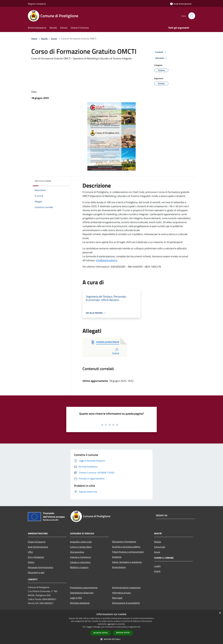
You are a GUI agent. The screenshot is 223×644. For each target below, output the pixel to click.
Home (34, 39)
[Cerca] (192, 16)
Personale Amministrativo (40, 567)
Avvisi (54, 39)
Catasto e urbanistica (80, 562)
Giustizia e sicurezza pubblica (126, 547)
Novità (44, 39)
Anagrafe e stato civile (81, 542)
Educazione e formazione (124, 542)
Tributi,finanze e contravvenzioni (128, 552)
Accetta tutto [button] (101, 633)
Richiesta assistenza (80, 603)
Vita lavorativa (77, 552)
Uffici (30, 552)
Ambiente (117, 557)
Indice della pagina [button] (43, 181)
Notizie (158, 542)
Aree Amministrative (38, 547)
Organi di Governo (37, 542)
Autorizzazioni (119, 567)
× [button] (220, 613)
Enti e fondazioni (36, 557)
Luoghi (157, 566)
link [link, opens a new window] (139, 627)
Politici (31, 562)
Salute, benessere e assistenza (127, 562)
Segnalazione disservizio (82, 593)
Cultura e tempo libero (81, 547)
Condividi (161, 52)
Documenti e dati (36, 572)
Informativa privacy (121, 593)
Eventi (157, 571)
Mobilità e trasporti (79, 567)
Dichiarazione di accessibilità (126, 603)
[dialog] (111, 627)
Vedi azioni (162, 58)
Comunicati (160, 547)
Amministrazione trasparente (126, 588)
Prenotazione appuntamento (84, 588)
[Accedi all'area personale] (181, 4)
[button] (111, 639)
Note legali (117, 598)
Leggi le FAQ (76, 598)
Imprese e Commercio (80, 557)
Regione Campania (37, 4)
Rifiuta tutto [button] (123, 633)
